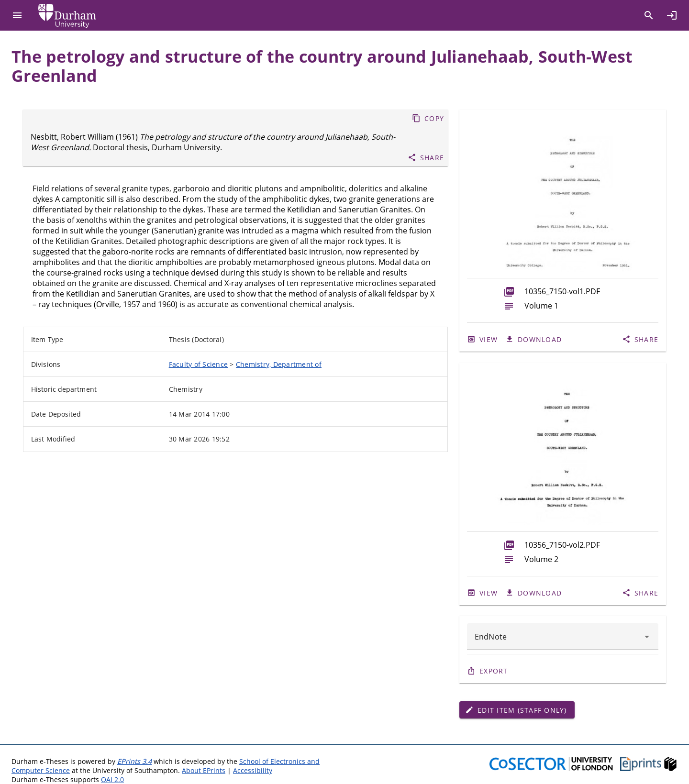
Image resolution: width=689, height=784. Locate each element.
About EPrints (204, 770)
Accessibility (253, 770)
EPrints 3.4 (134, 761)
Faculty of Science (199, 364)
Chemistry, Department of (279, 364)
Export (494, 671)
